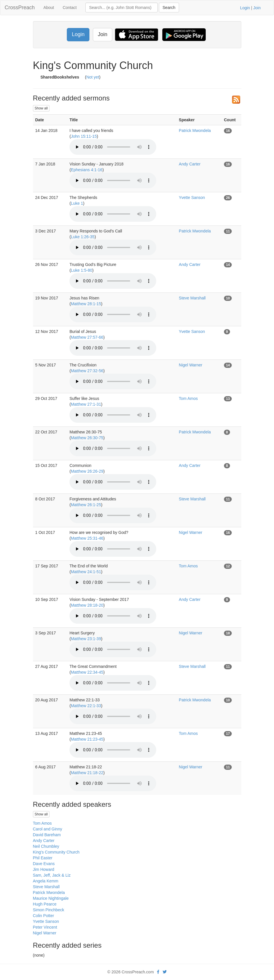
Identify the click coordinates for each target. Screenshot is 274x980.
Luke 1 (77, 203)
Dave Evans (44, 864)
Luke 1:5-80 (82, 270)
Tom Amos (188, 398)
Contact (70, 8)
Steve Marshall (192, 298)
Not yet (93, 77)
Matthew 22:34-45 (87, 672)
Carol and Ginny (48, 829)
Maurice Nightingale (51, 898)
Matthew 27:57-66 (87, 337)
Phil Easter (43, 858)
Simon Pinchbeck (49, 910)
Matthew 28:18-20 (87, 605)
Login (245, 8)
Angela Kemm (46, 881)
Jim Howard (44, 869)
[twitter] (165, 972)
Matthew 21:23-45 (87, 739)
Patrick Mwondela (195, 131)
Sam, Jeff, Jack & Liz (52, 875)
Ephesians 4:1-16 (87, 170)
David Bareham (47, 835)
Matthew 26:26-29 (87, 471)
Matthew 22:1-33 (86, 706)
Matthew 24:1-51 (86, 572)
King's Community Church (56, 852)
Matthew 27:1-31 (86, 404)
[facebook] (158, 972)
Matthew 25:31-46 (87, 538)
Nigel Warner (191, 365)
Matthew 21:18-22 (87, 773)
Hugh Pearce (45, 904)
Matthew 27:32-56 (87, 371)
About (49, 8)
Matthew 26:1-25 (86, 505)
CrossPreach (20, 8)
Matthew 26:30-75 (87, 438)
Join (257, 8)
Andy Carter (190, 164)
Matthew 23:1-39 (86, 639)
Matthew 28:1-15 (86, 304)
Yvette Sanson (192, 198)
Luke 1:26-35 (83, 237)
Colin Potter (44, 916)
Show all (41, 108)
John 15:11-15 (84, 136)
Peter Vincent (45, 927)
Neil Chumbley (46, 846)
